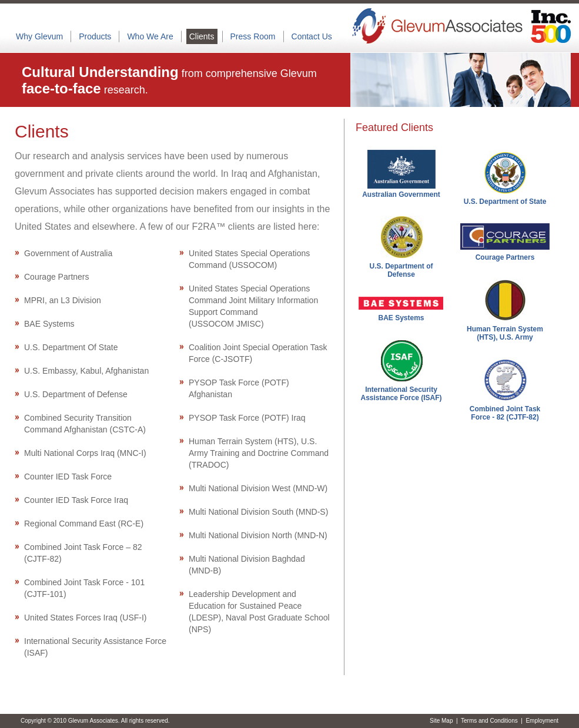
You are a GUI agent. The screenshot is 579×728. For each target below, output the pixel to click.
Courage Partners (505, 257)
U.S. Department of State (505, 202)
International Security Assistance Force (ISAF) (401, 394)
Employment (542, 721)
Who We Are (150, 36)
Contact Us (312, 36)
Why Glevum (39, 36)
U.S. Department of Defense (401, 270)
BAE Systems (401, 318)
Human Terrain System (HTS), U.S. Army (505, 333)
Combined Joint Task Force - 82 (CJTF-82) (505, 413)
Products (95, 36)
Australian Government (401, 194)
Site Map (441, 721)
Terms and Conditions (489, 721)
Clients (202, 36)
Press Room (253, 36)
